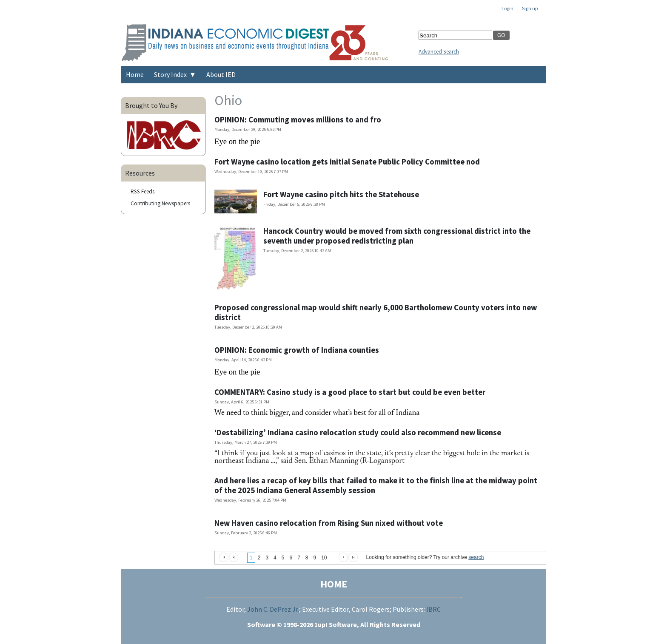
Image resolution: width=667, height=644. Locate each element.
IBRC (433, 609)
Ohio (228, 100)
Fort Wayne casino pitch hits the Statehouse (341, 194)
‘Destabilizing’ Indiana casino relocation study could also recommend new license (358, 433)
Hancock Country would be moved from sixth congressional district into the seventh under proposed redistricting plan (397, 236)
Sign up (530, 8)
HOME (334, 584)
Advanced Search (439, 52)
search (476, 557)
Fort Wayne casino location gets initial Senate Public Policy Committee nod (347, 162)
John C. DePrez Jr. (273, 609)
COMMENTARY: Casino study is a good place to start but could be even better (350, 392)
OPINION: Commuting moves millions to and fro (298, 120)
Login (507, 8)
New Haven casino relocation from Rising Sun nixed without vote (329, 523)
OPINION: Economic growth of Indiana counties (297, 350)
